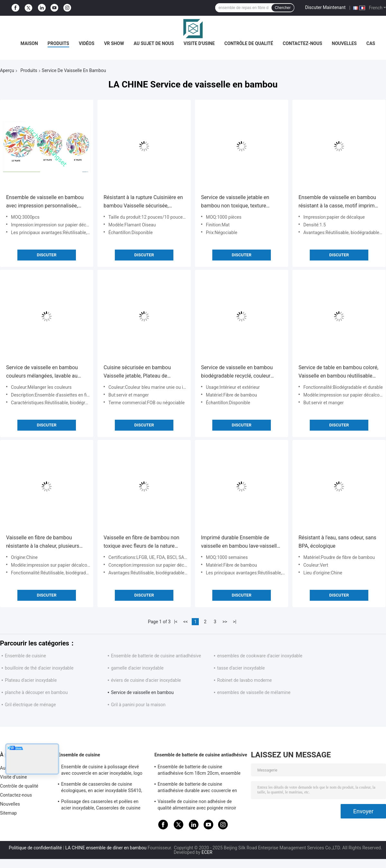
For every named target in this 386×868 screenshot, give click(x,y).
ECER (207, 852)
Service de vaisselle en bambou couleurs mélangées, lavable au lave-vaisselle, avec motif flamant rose (44, 372)
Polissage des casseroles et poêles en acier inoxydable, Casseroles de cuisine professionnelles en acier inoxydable (101, 806)
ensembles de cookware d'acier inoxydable (260, 656)
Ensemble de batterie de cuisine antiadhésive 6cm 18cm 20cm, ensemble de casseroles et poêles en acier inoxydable (199, 771)
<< (186, 622)
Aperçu (7, 70)
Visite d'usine (199, 43)
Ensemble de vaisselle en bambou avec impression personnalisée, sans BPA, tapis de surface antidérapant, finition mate (45, 202)
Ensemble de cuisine (25, 656)
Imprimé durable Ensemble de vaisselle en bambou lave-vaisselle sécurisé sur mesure (240, 542)
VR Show (114, 43)
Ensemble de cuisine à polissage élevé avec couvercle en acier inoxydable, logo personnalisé (102, 771)
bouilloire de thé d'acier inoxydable (39, 668)
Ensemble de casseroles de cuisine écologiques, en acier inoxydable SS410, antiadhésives (102, 788)
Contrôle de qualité (249, 43)
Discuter (46, 255)
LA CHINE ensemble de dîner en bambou (106, 848)
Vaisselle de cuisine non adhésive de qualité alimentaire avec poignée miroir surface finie (197, 806)
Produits (58, 43)
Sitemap (8, 813)
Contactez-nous (303, 43)
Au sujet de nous (154, 43)
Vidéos (87, 43)
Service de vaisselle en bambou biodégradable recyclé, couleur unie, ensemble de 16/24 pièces (237, 372)
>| (235, 622)
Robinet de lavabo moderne (244, 680)
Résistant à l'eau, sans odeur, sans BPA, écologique (337, 542)
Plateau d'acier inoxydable (31, 680)
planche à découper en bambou (36, 692)
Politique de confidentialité (35, 848)
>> (225, 622)
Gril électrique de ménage (30, 705)
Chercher (283, 8)
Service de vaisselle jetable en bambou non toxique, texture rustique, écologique (235, 202)
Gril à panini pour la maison (138, 705)
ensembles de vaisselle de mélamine (254, 692)
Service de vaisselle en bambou (142, 692)
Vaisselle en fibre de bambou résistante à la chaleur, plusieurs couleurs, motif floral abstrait (43, 542)
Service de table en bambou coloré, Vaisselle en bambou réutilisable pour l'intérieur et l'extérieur (338, 372)
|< (176, 622)
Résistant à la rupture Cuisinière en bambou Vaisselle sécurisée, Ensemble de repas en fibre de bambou (143, 202)
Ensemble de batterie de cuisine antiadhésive (156, 656)
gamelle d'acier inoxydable (137, 668)
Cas (371, 43)
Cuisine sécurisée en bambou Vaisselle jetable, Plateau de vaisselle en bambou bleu (137, 372)
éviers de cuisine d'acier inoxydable (146, 680)
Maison (29, 43)
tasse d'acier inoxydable (241, 668)
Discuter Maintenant (326, 7)
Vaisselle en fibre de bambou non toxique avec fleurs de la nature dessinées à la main (141, 542)
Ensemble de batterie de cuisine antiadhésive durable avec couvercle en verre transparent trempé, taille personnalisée (197, 788)
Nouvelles (344, 43)
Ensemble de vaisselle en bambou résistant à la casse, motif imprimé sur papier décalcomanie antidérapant (338, 202)
